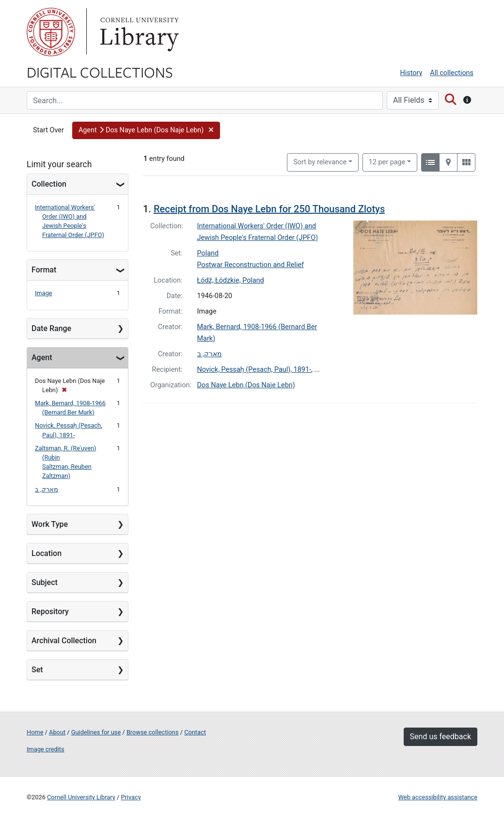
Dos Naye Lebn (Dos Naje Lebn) (246, 385)
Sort (320, 162)
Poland (208, 253)
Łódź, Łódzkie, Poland (231, 280)
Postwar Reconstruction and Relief (251, 265)
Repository (50, 611)
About (57, 732)
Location (47, 553)
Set (37, 670)
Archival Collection (64, 641)
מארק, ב (47, 489)
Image (44, 293)
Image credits (46, 749)
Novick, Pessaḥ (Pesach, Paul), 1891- (254, 370)
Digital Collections (100, 72)
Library (138, 32)
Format (44, 270)
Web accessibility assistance (438, 797)
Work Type (50, 524)
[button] (146, 130)
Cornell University (51, 32)
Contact (195, 732)
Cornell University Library (81, 797)
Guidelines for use (96, 732)
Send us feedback (441, 737)
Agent (42, 357)
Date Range (51, 328)
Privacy (131, 797)
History (411, 73)
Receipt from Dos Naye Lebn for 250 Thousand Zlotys (269, 209)
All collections (452, 73)
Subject (45, 582)
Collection (49, 184)
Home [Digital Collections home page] (35, 732)
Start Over (48, 130)
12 (387, 161)
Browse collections (153, 732)
